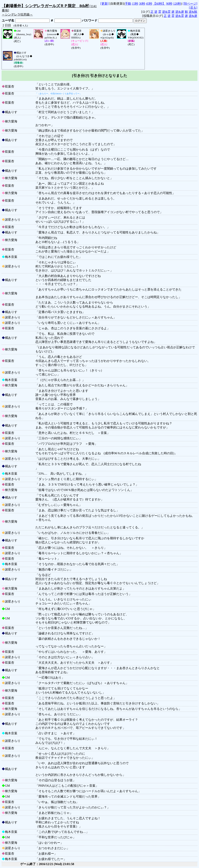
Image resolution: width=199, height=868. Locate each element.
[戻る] (193, 8)
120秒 (177, 4)
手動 (128, 4)
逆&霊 (166, 12)
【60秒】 (159, 4)
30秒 (142, 4)
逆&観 (193, 12)
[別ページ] (190, 4)
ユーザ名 (8, 20)
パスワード (90, 20)
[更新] (104, 4)
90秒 (169, 4)
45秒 (149, 4)
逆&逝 (180, 12)
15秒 (135, 4)
